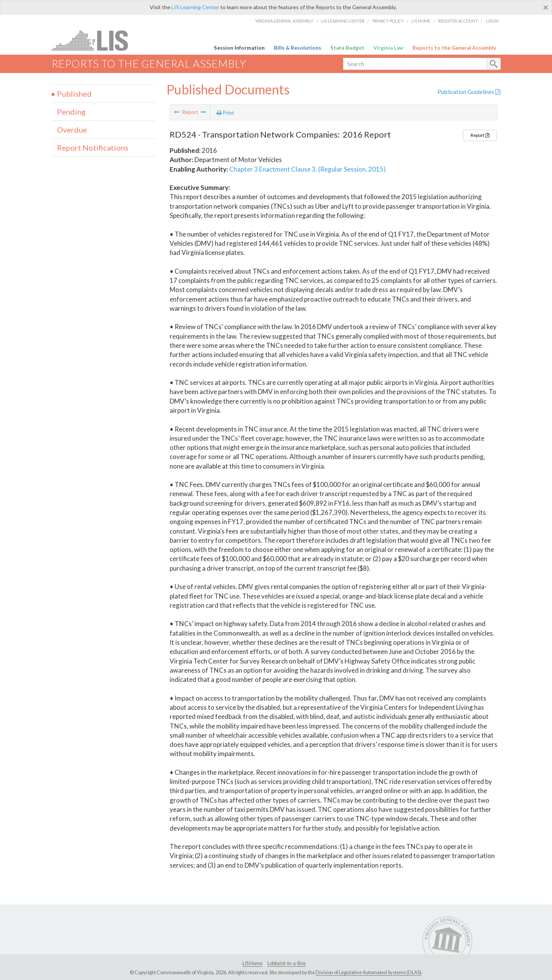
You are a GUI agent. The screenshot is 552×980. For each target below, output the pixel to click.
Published (74, 94)
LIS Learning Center (195, 7)
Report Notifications (93, 148)
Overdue (72, 130)
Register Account (458, 21)
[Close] (546, 7)
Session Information (239, 48)
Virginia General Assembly (284, 21)
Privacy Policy (388, 21)
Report (480, 135)
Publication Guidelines (469, 92)
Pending (71, 112)
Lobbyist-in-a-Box (287, 963)
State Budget (347, 48)
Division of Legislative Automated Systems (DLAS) (368, 972)
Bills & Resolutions (298, 48)
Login (492, 21)
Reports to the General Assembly (454, 48)
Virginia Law (388, 48)
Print (225, 113)
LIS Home (421, 21)
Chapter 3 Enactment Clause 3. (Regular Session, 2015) (308, 169)
